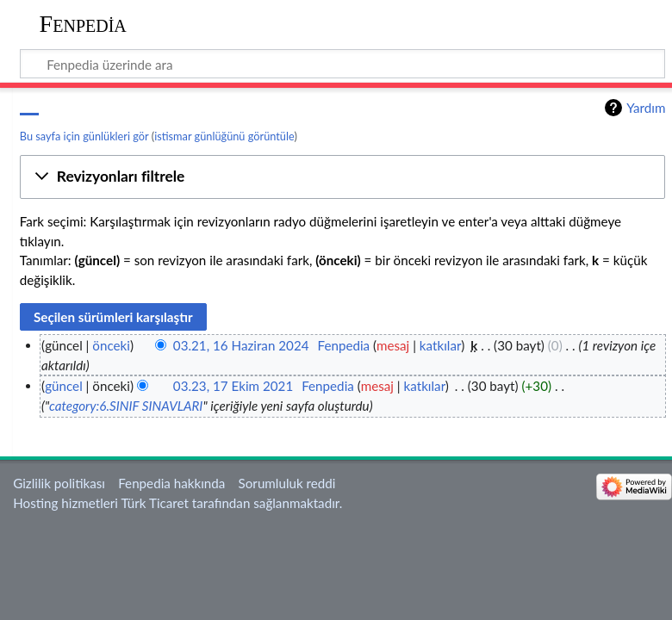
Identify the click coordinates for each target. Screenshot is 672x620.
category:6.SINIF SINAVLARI (126, 406)
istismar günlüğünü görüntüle (224, 136)
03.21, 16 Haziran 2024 (241, 345)
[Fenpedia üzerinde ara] (343, 64)
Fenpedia (83, 24)
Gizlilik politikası (59, 483)
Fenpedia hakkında (171, 483)
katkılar (440, 345)
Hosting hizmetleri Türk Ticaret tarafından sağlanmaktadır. (177, 503)
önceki (111, 345)
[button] (343, 177)
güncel (64, 386)
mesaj (393, 345)
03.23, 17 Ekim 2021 (233, 386)
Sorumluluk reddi (287, 483)
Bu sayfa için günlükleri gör (84, 136)
